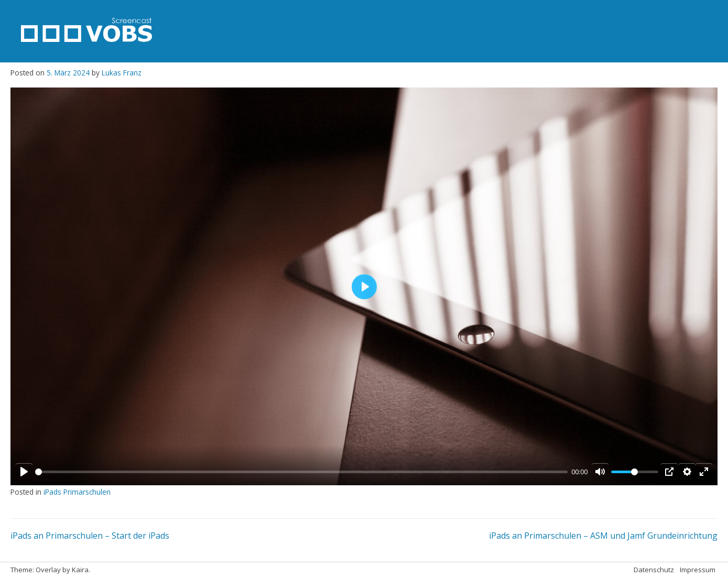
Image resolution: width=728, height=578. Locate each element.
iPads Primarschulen (77, 492)
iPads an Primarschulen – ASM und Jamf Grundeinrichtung (603, 536)
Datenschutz (654, 570)
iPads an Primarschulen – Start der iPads (90, 536)
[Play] (24, 472)
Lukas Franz (122, 73)
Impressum (698, 570)
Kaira (80, 570)
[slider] (301, 472)
